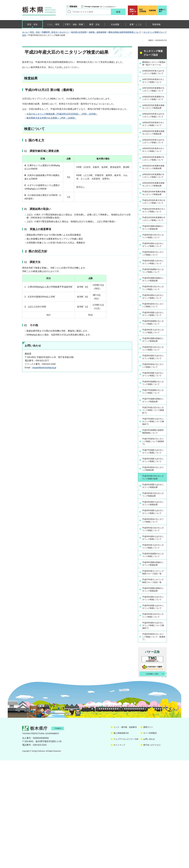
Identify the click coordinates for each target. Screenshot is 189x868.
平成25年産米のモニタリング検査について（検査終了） (154, 743)
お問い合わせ (149, 847)
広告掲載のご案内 (150, 781)
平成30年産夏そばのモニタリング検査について (154, 326)
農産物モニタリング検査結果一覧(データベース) (154, 65)
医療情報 (152, 10)
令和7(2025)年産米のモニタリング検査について (154, 88)
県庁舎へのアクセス (152, 853)
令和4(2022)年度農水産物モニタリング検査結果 (154, 159)
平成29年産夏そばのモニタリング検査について (154, 384)
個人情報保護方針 (121, 841)
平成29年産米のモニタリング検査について (154, 374)
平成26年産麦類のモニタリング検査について (154, 648)
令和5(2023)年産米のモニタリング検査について (154, 147)
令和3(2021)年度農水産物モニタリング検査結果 (154, 206)
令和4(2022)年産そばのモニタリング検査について (154, 171)
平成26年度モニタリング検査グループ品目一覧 (154, 667)
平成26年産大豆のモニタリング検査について (154, 619)
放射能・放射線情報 (98, 32)
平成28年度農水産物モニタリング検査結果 (154, 412)
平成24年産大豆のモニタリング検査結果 (154, 581)
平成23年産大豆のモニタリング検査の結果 (154, 564)
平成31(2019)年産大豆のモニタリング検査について (154, 253)
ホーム (25, 32)
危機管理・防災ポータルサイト (55, 32)
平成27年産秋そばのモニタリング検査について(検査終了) (154, 501)
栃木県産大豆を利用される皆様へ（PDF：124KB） (51, 118)
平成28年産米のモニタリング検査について (154, 441)
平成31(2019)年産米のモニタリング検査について (154, 265)
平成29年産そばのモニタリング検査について (154, 403)
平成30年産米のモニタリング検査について (154, 316)
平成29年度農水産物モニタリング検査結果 (154, 345)
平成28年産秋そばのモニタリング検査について (154, 431)
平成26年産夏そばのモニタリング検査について (154, 600)
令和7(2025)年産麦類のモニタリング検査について (154, 100)
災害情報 (143, 10)
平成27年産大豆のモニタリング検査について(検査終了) (154, 489)
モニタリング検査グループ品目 (153, 53)
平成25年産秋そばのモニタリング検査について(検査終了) (154, 731)
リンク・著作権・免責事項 (125, 835)
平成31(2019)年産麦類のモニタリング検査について (154, 276)
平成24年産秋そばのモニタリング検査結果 (154, 590)
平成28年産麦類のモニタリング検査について (154, 461)
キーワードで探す (69, 12)
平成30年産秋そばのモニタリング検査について (154, 305)
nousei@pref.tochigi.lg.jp (44, 368)
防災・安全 (35, 32)
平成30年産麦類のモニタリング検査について (154, 336)
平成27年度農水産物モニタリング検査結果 (154, 479)
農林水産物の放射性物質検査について (125, 32)
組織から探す (162, 10)
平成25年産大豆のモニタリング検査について (154, 721)
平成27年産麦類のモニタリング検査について (154, 470)
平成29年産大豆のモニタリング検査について (154, 354)
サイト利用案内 (150, 841)
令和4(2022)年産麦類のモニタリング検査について (154, 194)
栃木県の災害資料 (79, 32)
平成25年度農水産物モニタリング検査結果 (154, 689)
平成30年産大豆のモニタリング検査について (154, 295)
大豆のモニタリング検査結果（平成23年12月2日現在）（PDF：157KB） (62, 114)
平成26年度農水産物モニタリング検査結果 (154, 657)
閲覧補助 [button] (73, 7)
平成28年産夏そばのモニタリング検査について (154, 451)
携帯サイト (148, 835)
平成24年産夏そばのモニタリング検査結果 (154, 572)
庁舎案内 (61, 836)
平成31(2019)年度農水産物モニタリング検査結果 (154, 241)
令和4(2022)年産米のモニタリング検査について (154, 182)
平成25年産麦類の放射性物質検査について (154, 511)
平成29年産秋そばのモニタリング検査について (154, 364)
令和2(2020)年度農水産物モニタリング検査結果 (154, 229)
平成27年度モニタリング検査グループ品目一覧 (154, 679)
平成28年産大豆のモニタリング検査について (154, 421)
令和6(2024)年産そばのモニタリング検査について (154, 77)
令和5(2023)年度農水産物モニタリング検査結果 (154, 124)
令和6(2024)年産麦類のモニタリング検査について (154, 112)
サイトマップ (119, 853)
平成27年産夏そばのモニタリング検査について (154, 533)
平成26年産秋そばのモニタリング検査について (154, 629)
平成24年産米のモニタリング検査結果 (154, 555)
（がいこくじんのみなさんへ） (100, 6)
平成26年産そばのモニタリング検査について (154, 639)
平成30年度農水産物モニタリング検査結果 (154, 287)
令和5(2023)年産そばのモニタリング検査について (154, 135)
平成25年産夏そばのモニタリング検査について (154, 545)
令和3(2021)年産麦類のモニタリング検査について (154, 218)
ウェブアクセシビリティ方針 (126, 847)
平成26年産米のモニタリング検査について (154, 610)
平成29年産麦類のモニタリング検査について (154, 394)
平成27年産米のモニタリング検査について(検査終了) (154, 521)
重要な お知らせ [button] (133, 10)
